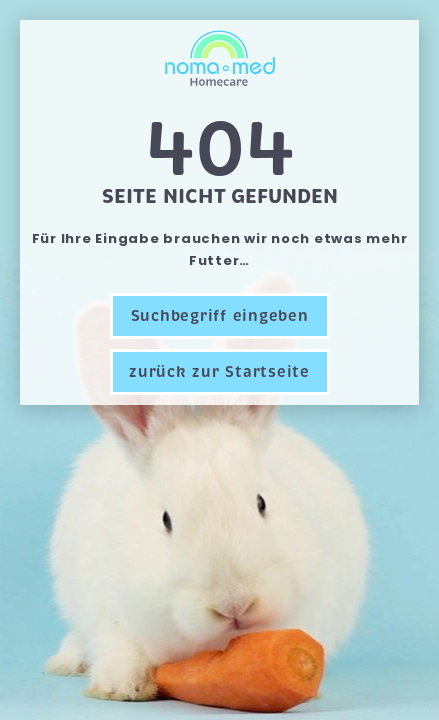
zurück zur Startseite (219, 372)
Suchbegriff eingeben (220, 316)
